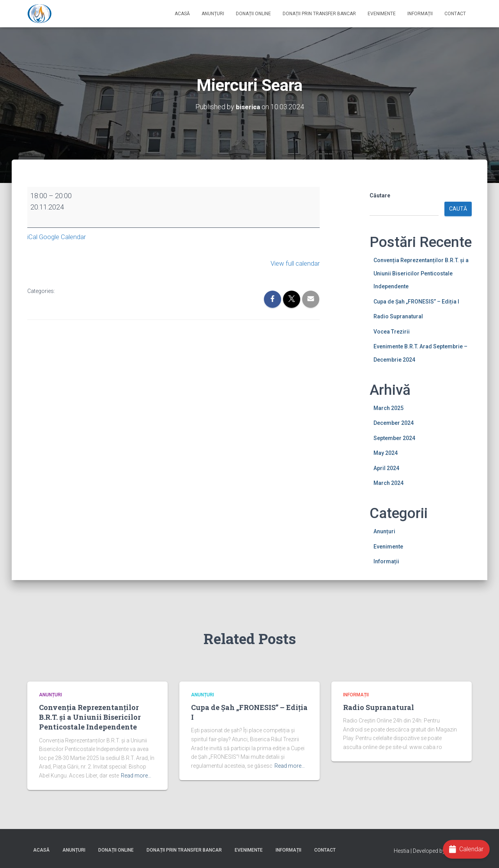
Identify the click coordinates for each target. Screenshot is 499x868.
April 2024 (386, 468)
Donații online (253, 14)
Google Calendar (65, 236)
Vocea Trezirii (392, 331)
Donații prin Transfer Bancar (319, 14)
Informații (420, 14)
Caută (458, 209)
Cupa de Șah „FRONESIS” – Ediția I (416, 301)
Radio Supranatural (398, 316)
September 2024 (394, 438)
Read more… (136, 776)
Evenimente (382, 14)
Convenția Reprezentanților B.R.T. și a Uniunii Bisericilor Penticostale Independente (421, 273)
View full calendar (293, 262)
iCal (33, 236)
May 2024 (386, 453)
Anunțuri (213, 14)
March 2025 (388, 408)
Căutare (380, 195)
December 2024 (394, 422)
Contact (455, 14)
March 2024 (388, 483)
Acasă (182, 14)
